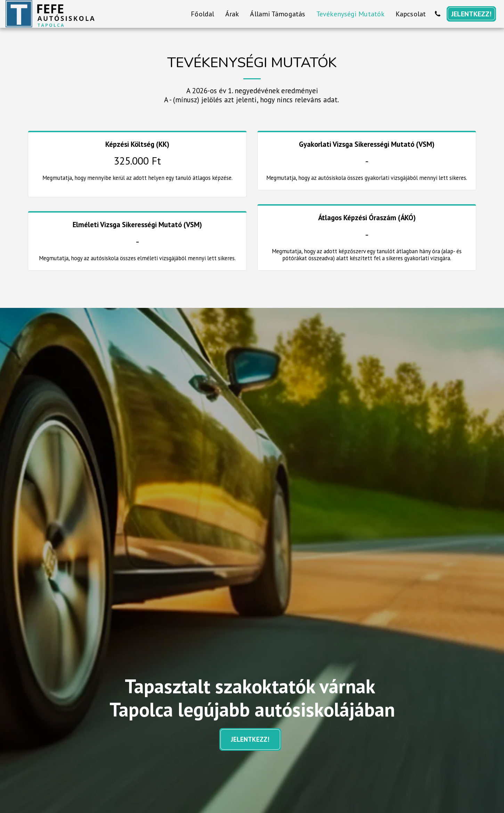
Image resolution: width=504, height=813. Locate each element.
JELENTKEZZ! (250, 739)
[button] (438, 14)
